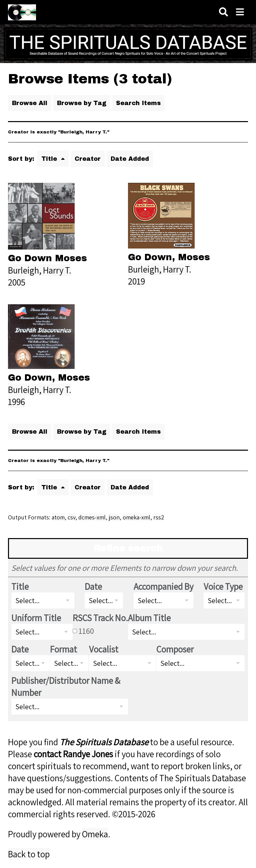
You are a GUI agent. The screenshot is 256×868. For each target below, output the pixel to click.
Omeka (95, 834)
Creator (88, 159)
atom (58, 517)
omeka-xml (136, 517)
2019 (136, 281)
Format (63, 649)
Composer (175, 649)
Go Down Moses (47, 258)
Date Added (130, 159)
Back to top (29, 854)
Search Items (138, 103)
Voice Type (223, 586)
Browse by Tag (82, 103)
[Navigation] (240, 12)
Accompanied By (163, 586)
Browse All (30, 103)
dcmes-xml (92, 517)
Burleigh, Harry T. (40, 270)
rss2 (159, 517)
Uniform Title (36, 618)
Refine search (128, 548)
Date (93, 586)
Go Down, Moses (169, 257)
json (114, 517)
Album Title (149, 618)
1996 (16, 402)
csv (71, 517)
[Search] (223, 12)
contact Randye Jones (73, 754)
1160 (86, 631)
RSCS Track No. (100, 618)
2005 (17, 282)
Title (50, 159)
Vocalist (104, 649)
